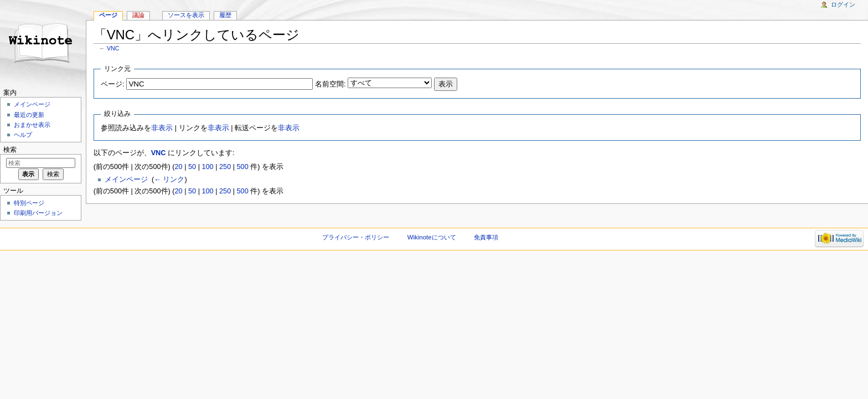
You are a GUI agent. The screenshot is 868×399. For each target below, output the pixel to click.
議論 (138, 15)
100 (207, 167)
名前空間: (330, 84)
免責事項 (486, 237)
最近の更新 (29, 115)
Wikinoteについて (432, 237)
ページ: (113, 84)
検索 (10, 150)
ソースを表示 (186, 15)
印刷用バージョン (38, 213)
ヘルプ (23, 135)
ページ (108, 15)
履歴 (225, 15)
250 (225, 167)
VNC (113, 48)
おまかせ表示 (32, 125)
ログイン (843, 4)
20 (179, 167)
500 (243, 167)
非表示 (162, 128)
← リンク (169, 180)
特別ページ (29, 203)
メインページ (126, 180)
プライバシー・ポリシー (356, 237)
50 (192, 167)
